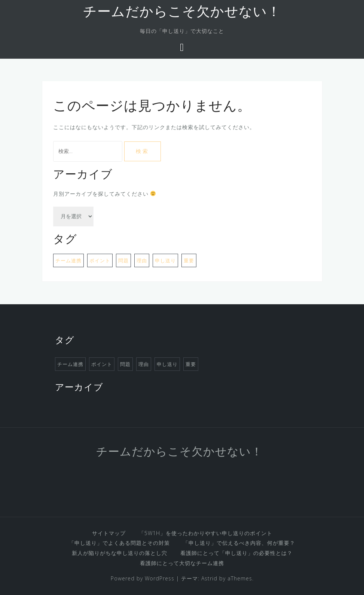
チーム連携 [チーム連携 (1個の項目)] (68, 260)
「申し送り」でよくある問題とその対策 (119, 543)
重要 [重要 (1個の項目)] (189, 260)
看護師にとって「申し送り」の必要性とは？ (236, 553)
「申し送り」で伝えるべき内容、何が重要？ (239, 543)
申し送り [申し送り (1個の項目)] (165, 260)
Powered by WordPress (143, 578)
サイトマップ (109, 533)
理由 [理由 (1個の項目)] (142, 260)
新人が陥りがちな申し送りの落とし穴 (120, 553)
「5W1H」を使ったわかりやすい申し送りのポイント (206, 533)
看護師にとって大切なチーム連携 (182, 563)
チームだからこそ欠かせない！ (182, 13)
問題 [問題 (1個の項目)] (123, 260)
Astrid (209, 578)
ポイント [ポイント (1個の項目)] (100, 260)
